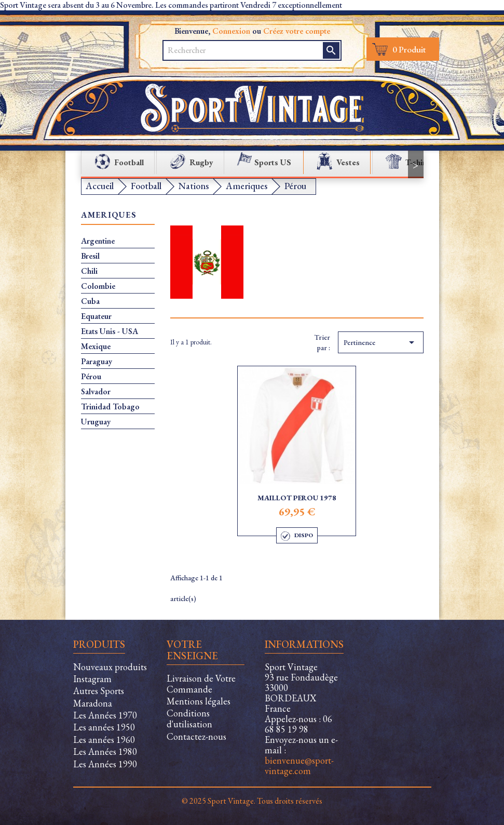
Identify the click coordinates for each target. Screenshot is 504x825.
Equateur (96, 316)
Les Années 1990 (105, 764)
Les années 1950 (104, 727)
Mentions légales (199, 701)
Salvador (96, 392)
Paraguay (97, 362)
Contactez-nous (196, 736)
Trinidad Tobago (110, 407)
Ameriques (109, 215)
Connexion (231, 31)
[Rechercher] (237, 50)
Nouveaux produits (110, 667)
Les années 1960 (104, 740)
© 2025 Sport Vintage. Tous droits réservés (252, 801)
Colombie (98, 286)
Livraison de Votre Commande (201, 684)
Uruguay (96, 422)
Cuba (90, 301)
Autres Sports (99, 691)
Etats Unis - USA (110, 331)
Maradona (93, 703)
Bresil (90, 256)
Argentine (98, 241)
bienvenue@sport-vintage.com (299, 766)
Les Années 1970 (105, 715)
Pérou (91, 377)
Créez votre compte (297, 31)
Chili (89, 271)
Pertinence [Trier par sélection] (380, 342)
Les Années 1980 (105, 751)
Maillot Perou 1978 (297, 498)
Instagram (92, 679)
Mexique (96, 347)
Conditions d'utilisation (189, 718)
